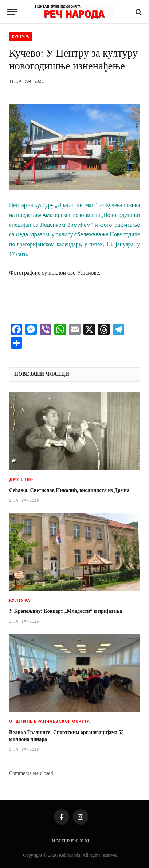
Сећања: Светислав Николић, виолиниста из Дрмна (69, 490)
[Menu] (12, 12)
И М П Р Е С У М (70, 840)
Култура (21, 37)
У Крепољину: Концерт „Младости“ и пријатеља (66, 611)
